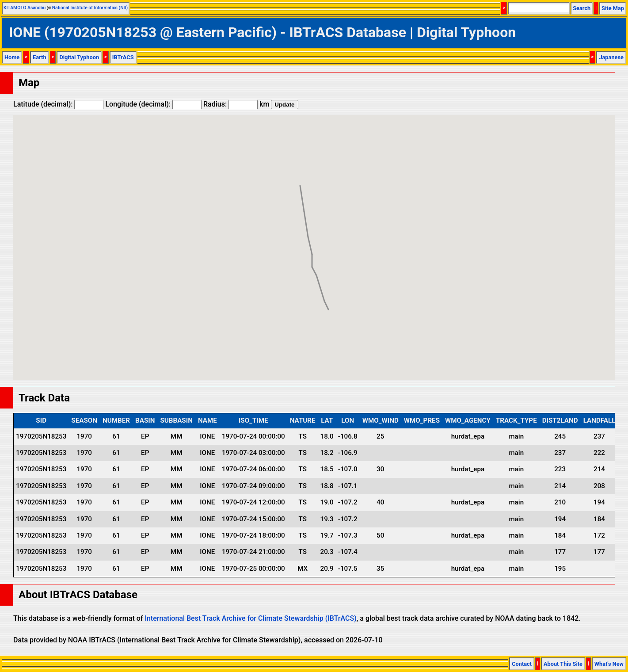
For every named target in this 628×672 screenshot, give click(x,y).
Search (582, 8)
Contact (522, 664)
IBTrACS (123, 57)
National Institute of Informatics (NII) (90, 8)
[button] (328, 301)
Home (12, 57)
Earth (40, 57)
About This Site (563, 664)
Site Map (613, 8)
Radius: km (236, 104)
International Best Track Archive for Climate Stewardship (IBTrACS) (250, 618)
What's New (609, 664)
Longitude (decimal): (153, 104)
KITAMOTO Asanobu (25, 8)
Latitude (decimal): (58, 104)
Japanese (611, 57)
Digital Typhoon (79, 57)
